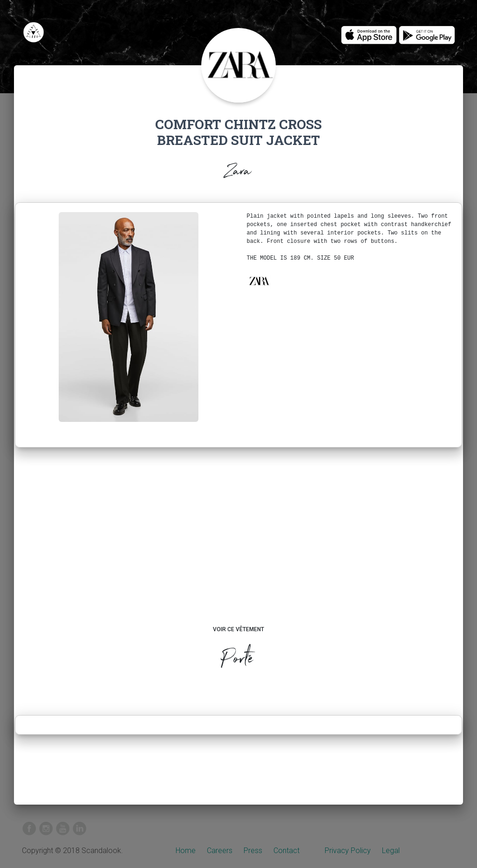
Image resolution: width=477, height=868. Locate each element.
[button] (259, 281)
